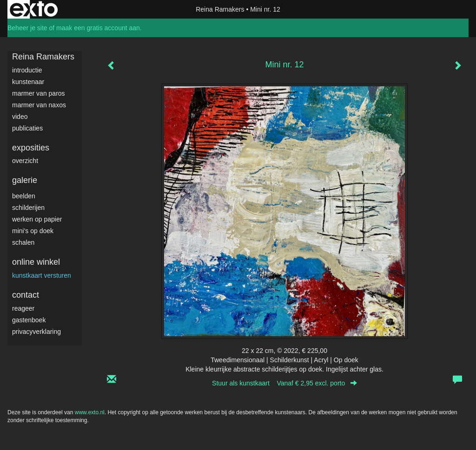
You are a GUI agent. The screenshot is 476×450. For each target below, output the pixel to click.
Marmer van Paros (39, 93)
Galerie (25, 180)
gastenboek (29, 320)
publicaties (27, 128)
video (20, 117)
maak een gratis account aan (98, 28)
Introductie (27, 70)
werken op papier (37, 219)
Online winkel (36, 262)
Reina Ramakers (220, 9)
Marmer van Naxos (39, 105)
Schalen (23, 242)
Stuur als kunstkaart (284, 383)
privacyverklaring (36, 332)
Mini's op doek (33, 231)
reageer (23, 308)
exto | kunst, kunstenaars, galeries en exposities (34, 9)
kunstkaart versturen (42, 275)
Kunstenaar (28, 82)
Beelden (24, 196)
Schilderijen (28, 208)
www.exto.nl (90, 412)
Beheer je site (27, 28)
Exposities (31, 148)
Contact (26, 295)
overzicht (25, 161)
